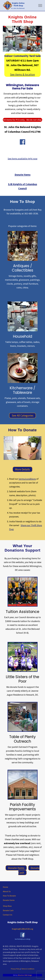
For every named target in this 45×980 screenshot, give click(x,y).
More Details (22, 469)
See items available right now (22, 159)
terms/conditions (27, 479)
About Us (7, 891)
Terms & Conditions (28, 969)
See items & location (22, 74)
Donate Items (16, 868)
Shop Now (7, 906)
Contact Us (8, 915)
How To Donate (9, 896)
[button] (40, 5)
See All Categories (23, 415)
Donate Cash (29, 870)
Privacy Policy (15, 969)
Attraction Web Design (25, 975)
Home (5, 887)
